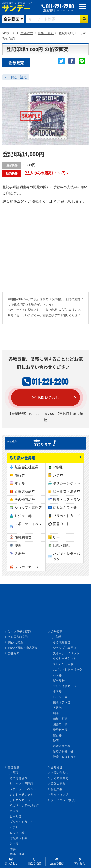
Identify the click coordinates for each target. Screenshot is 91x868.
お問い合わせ (45, 397)
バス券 (58, 475)
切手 (56, 537)
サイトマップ (59, 795)
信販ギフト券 (62, 702)
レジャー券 (23, 516)
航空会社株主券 (26, 467)
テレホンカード (26, 567)
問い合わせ (11, 864)
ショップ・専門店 (28, 507)
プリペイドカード (66, 516)
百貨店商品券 (25, 491)
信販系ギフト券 (65, 507)
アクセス (80, 864)
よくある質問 (59, 778)
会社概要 (57, 789)
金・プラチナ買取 (19, 632)
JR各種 (58, 467)
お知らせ (57, 767)
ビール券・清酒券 (66, 491)
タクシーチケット (66, 483)
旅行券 (20, 475)
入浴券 (20, 554)
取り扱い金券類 (22, 458)
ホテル (20, 483)
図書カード (61, 524)
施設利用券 (23, 537)
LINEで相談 (57, 864)
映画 (18, 545)
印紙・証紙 (18, 77)
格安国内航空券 (18, 637)
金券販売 (57, 632)
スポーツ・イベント (28, 526)
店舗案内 (13, 653)
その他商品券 (25, 499)
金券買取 (13, 767)
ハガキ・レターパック (66, 556)
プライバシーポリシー (65, 800)
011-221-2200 (60, 6)
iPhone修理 (15, 643)
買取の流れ (58, 784)
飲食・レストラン (66, 499)
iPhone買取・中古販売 (23, 648)
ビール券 (59, 681)
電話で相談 (34, 864)
